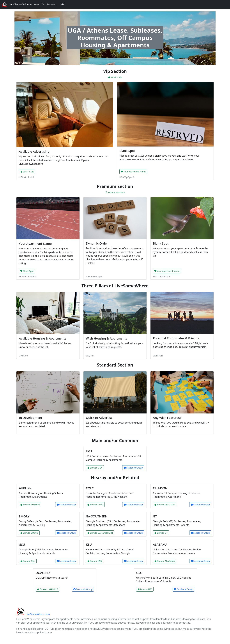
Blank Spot (27, 271)
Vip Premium (50, 4)
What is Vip (115, 77)
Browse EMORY (29, 533)
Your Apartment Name (133, 172)
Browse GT (161, 533)
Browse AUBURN (30, 505)
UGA (62, 4)
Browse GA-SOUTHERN (100, 533)
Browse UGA (95, 468)
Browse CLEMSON (165, 505)
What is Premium (115, 192)
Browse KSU (95, 561)
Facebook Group (133, 468)
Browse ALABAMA (165, 561)
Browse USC (145, 589)
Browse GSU (28, 561)
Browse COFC (95, 505)
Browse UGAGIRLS (47, 589)
